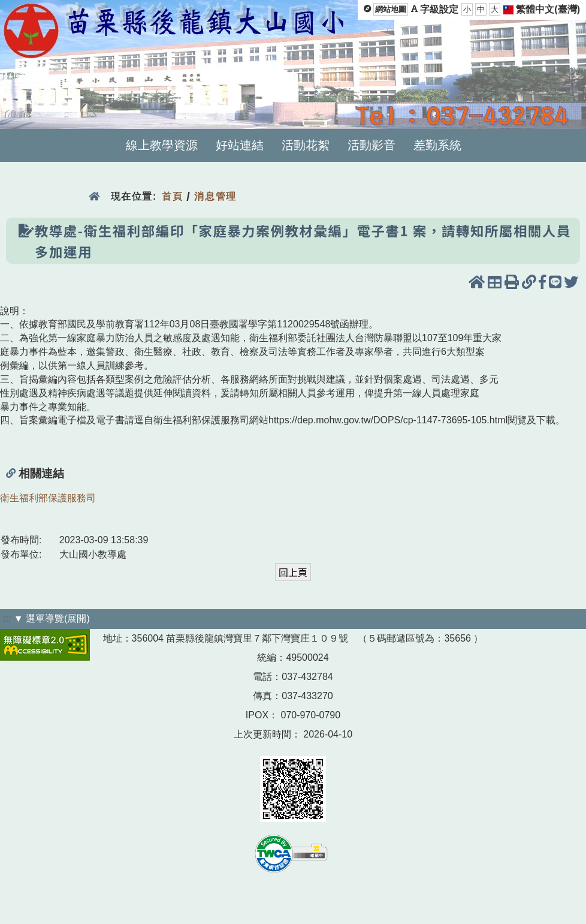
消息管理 (215, 196)
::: (7, 618)
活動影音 (371, 145)
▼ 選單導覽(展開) (52, 618)
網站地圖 (391, 9)
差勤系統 (437, 145)
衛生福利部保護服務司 (48, 498)
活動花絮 (306, 145)
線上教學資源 (162, 145)
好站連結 (240, 145)
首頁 (172, 196)
